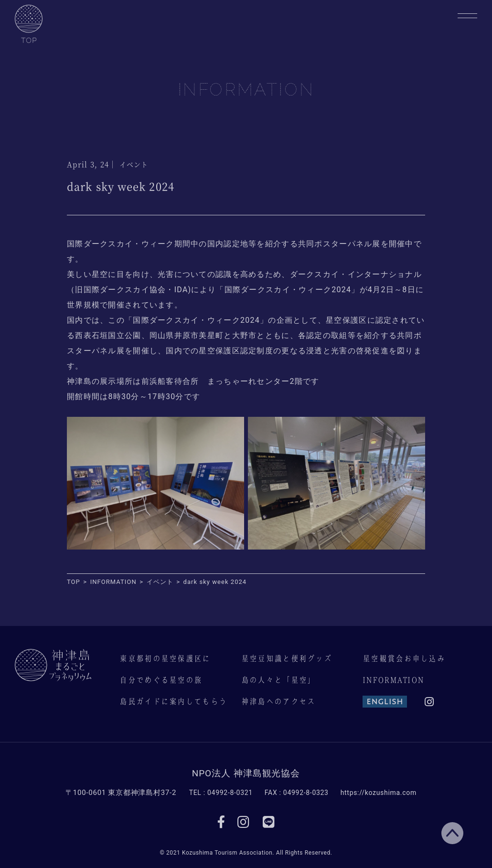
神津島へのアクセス (278, 701)
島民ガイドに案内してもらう (173, 701)
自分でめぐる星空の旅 (161, 680)
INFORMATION (393, 680)
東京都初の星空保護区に (165, 658)
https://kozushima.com (379, 793)
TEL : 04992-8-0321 (221, 793)
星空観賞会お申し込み (404, 658)
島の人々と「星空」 (278, 680)
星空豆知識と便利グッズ (287, 658)
